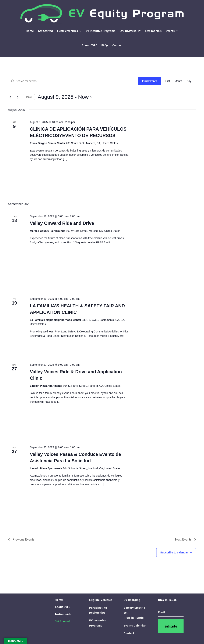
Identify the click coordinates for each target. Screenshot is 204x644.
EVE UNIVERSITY (130, 31)
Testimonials (153, 31)
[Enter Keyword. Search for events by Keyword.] (73, 81)
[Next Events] (18, 97)
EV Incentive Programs (101, 31)
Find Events (150, 81)
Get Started (45, 31)
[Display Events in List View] (168, 81)
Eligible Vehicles (101, 600)
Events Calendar (135, 626)
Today (29, 97)
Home (30, 31)
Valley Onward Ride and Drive (62, 223)
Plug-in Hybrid (134, 618)
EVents (170, 31)
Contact (117, 45)
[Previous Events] (10, 97)
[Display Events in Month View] (178, 81)
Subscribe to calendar (174, 552)
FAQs (105, 45)
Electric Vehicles (67, 31)
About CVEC (89, 45)
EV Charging (132, 600)
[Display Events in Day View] (189, 81)
